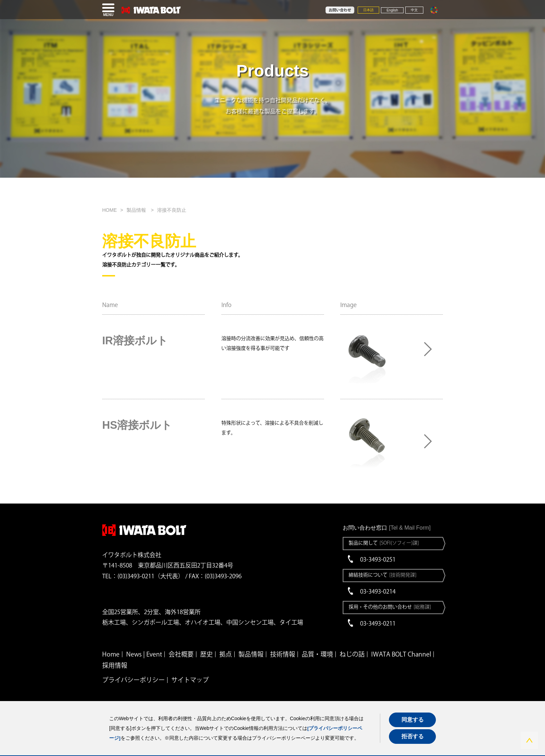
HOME (109, 210)
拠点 (226, 654)
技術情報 (283, 654)
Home (111, 654)
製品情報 (137, 210)
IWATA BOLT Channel (401, 654)
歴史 (206, 654)
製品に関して (384, 543)
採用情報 (115, 665)
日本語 (368, 10)
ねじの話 (352, 654)
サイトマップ (190, 680)
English (392, 10)
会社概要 (181, 654)
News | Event (144, 654)
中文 (414, 10)
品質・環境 (317, 654)
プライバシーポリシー (133, 680)
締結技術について (383, 575)
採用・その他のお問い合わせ (390, 607)
